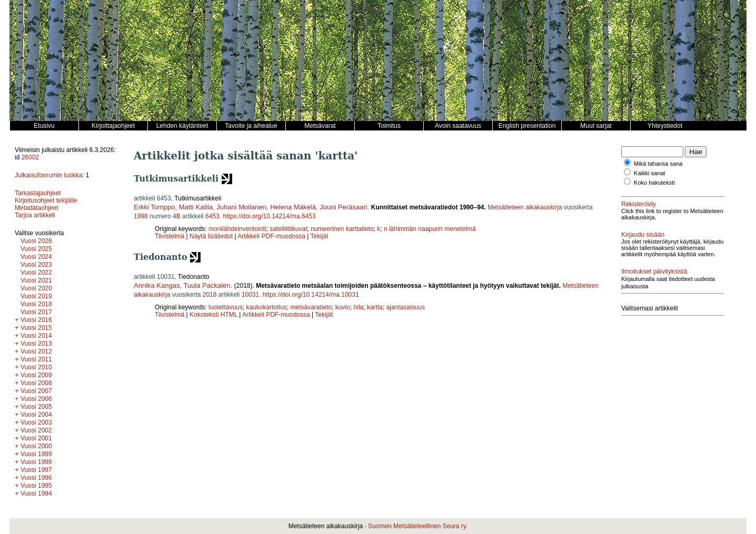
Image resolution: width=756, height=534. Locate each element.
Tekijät (320, 236)
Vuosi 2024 (36, 257)
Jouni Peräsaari (343, 207)
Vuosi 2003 (36, 422)
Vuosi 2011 (36, 359)
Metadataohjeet (37, 208)
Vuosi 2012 (36, 351)
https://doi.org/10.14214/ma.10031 (311, 295)
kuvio (343, 307)
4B (177, 216)
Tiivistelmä (170, 236)
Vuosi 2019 (36, 296)
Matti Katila (196, 207)
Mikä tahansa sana (658, 164)
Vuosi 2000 (36, 446)
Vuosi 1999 (36, 454)
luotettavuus (226, 307)
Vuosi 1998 (36, 462)
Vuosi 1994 (36, 493)
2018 (210, 295)
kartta (375, 307)
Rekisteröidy (639, 204)
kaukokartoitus (266, 307)
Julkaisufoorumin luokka (48, 175)
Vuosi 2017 (36, 312)
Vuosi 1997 (36, 470)
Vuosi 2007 (36, 391)
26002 (30, 157)
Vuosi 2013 (36, 344)
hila (359, 307)
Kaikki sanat (649, 173)
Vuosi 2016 (36, 320)
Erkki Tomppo (155, 207)
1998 (141, 216)
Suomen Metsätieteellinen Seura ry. (418, 526)
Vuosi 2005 (36, 407)
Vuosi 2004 (36, 415)
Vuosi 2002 (36, 430)
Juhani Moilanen (241, 207)
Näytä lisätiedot (212, 236)
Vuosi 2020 (36, 288)
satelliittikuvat (288, 229)
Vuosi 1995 (36, 486)
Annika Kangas (157, 285)
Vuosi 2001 (36, 438)
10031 (250, 295)
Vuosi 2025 (36, 249)
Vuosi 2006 (36, 399)
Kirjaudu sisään (643, 235)
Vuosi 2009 (36, 375)
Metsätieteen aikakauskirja (525, 207)
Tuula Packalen (207, 285)
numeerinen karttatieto (342, 229)
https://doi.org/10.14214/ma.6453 (269, 216)
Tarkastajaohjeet (38, 193)
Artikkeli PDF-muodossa (271, 236)
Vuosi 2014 (36, 336)
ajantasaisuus (406, 307)
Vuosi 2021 (36, 280)
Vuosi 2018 (36, 304)
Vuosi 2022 (36, 273)
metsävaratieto (311, 307)
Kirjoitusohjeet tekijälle (46, 200)
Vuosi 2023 (36, 265)
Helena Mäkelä (293, 207)
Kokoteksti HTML (214, 315)
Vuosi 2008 (36, 383)
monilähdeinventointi (237, 229)
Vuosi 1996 (36, 478)
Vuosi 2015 (36, 328)
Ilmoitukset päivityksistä (654, 271)
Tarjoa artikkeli (35, 215)
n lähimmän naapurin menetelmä (430, 229)
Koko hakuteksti (654, 183)
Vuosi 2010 (36, 367)
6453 (212, 216)
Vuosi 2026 (36, 241)
